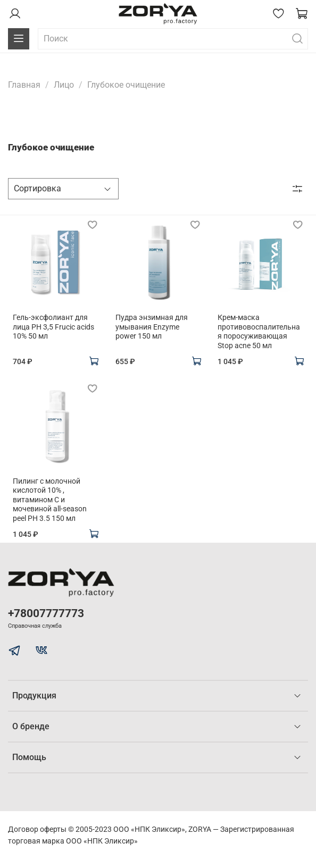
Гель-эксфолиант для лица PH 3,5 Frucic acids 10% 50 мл (53, 327)
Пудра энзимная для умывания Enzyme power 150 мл (152, 327)
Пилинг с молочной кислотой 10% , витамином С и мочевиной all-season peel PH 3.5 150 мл (50, 500)
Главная (24, 85)
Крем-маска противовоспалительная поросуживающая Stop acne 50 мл (259, 331)
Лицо (64, 85)
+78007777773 (46, 613)
